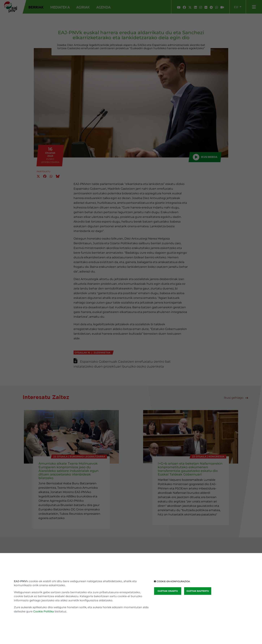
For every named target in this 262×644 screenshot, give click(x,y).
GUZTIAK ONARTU (168, 591)
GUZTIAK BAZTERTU (198, 591)
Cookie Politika (44, 611)
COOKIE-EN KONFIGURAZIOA (172, 581)
